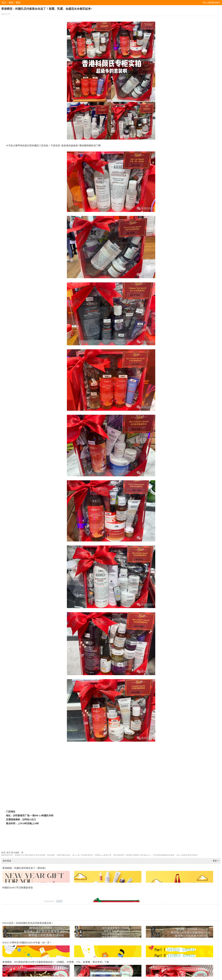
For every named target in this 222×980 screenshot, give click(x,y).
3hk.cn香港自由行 (211, 3)
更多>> (216, 861)
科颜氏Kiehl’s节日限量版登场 (18, 888)
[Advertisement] (111, 842)
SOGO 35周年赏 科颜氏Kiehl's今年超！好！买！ (27, 943)
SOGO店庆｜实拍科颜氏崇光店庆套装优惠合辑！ (28, 923)
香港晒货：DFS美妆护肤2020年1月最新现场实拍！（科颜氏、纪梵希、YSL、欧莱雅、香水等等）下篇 (56, 962)
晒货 (18, 3)
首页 (4, 3)
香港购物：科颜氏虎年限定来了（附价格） (25, 868)
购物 (11, 3)
